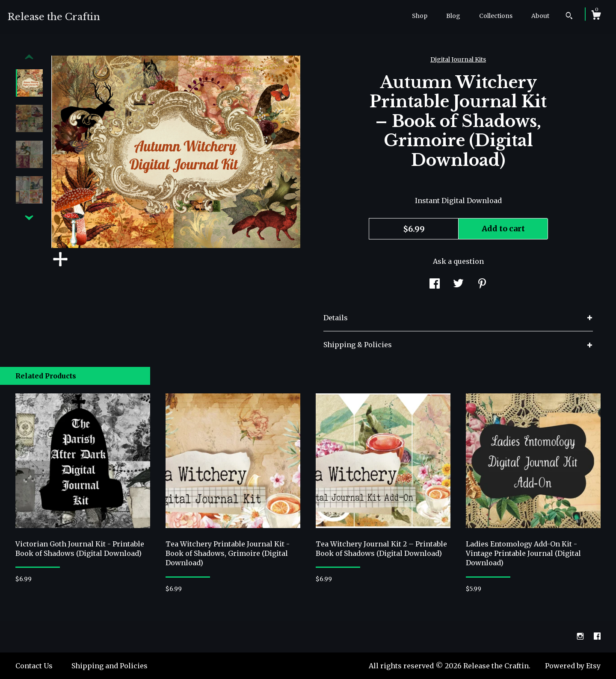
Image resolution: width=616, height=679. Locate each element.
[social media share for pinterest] (482, 285)
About (540, 16)
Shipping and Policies (110, 666)
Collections (496, 16)
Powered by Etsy (573, 666)
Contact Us (34, 666)
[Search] (569, 17)
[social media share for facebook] (435, 285)
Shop (420, 16)
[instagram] (581, 636)
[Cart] (596, 16)
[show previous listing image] (29, 57)
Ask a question (458, 261)
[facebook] (597, 636)
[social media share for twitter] (458, 285)
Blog (453, 16)
